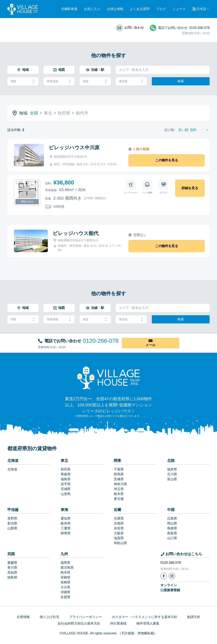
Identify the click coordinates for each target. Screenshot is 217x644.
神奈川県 (120, 484)
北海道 (13, 461)
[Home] (108, 377)
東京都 (119, 499)
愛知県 (66, 518)
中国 (171, 510)
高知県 (12, 572)
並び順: (170, 130)
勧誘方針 (194, 617)
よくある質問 (140, 9)
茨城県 (119, 479)
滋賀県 (119, 538)
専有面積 (59, 81)
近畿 (118, 510)
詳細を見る (190, 188)
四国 (11, 554)
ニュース (179, 9)
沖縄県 (65, 592)
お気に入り (92, 9)
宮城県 (66, 489)
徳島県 (12, 577)
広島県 (172, 518)
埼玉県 (119, 489)
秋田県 (66, 469)
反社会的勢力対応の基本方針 (79, 623)
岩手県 (66, 484)
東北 (64, 461)
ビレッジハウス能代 (76, 233)
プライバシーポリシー (86, 617)
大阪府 (119, 533)
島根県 (172, 528)
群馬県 (119, 474)
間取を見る (27, 202)
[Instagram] (172, 576)
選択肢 (131, 81)
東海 (64, 510)
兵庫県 (119, 518)
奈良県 (119, 528)
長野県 (12, 518)
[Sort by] (194, 130)
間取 (23, 81)
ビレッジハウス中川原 (74, 147)
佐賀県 (65, 597)
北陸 (171, 461)
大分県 (65, 587)
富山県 (172, 479)
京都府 (119, 523)
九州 (64, 554)
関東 (118, 461)
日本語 (201, 9)
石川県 (172, 474)
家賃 (95, 81)
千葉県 (119, 469)
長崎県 (65, 582)
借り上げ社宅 (49, 617)
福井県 (172, 469)
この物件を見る (167, 160)
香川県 (12, 568)
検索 (181, 81)
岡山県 (172, 523)
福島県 (66, 479)
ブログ (161, 9)
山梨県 (12, 528)
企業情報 (23, 617)
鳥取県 (172, 533)
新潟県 (12, 523)
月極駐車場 (69, 9)
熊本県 (65, 572)
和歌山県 (120, 543)
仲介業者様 (118, 623)
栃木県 (119, 494)
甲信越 (13, 510)
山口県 (172, 538)
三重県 (66, 528)
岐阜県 (66, 523)
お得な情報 (115, 9)
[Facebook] (164, 576)
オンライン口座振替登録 (170, 588)
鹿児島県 (67, 568)
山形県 (66, 494)
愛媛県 (12, 563)
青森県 (66, 474)
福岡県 (65, 563)
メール (151, 345)
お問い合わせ (134, 28)
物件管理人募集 (148, 623)
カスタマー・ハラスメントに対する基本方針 (145, 617)
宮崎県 (65, 577)
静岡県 (66, 533)
